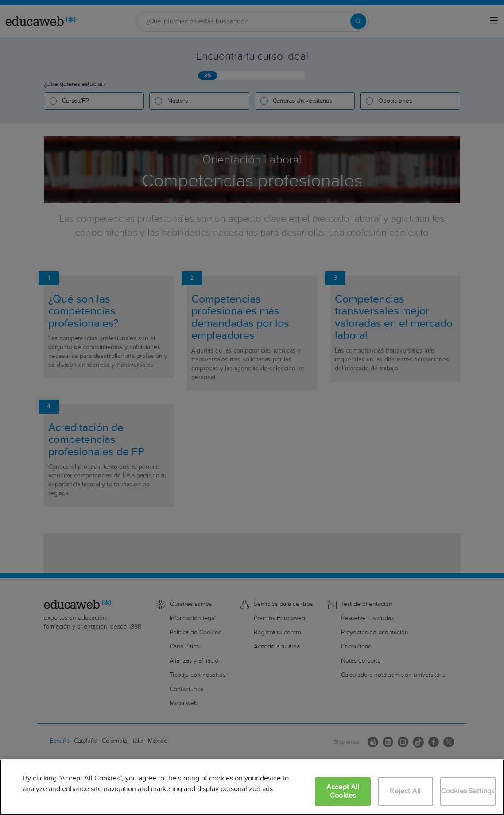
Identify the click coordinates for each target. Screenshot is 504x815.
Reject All (405, 791)
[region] (252, 787)
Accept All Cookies (343, 792)
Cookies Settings (468, 791)
